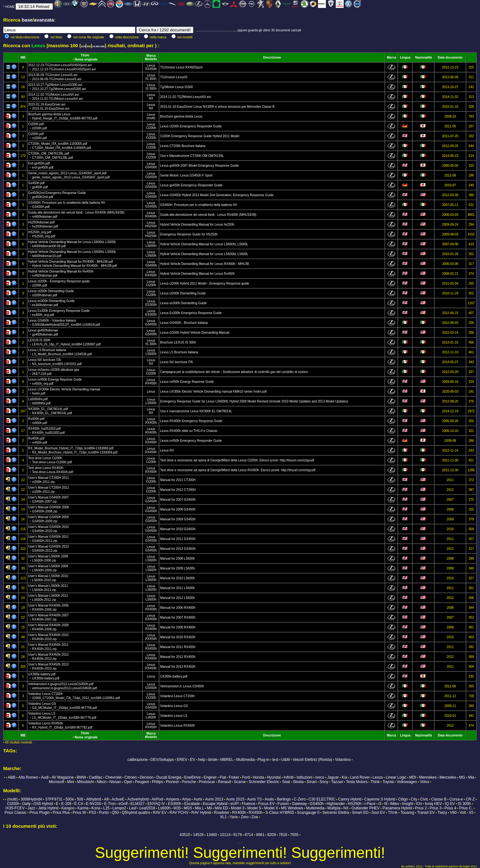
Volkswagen (407, 782)
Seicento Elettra (336, 813)
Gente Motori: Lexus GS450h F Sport (186, 175)
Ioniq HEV (433, 804)
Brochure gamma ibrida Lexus (181, 116)
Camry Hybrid (350, 799)
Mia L (199, 808)
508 (80, 799)
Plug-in (263, 760)
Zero (245, 817)
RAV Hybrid (201, 813)
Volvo (424, 782)
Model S (254, 808)
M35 (177, 808)
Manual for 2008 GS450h (178, 509)
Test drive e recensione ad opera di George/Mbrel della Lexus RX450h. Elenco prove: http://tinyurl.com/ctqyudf (238, 470)
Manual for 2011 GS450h (178, 539)
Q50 (115, 813)
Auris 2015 (235, 799)
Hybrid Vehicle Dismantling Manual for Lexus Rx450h (198, 274)
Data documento (450, 58)
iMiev (395, 804)
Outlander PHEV (366, 808)
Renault (224, 782)
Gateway (299, 804)
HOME (10, 7)
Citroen (130, 777)
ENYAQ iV (156, 804)
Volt (463, 813)
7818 (283, 835)
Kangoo (68, 808)
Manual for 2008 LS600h (178, 559)
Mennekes (428, 777)
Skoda (298, 782)
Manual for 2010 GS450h (178, 529)
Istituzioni (304, 777)
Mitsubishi (85, 782)
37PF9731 (54, 799)
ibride (213, 760)
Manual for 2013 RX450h (178, 667)
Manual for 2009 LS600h (178, 568)
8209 (272, 835)
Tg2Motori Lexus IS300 (176, 87)
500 (89, 46)
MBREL (227, 760)
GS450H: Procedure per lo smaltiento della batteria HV (199, 205)
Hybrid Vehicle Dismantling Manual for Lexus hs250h (197, 225)
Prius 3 (435, 808)
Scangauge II (308, 813)
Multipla (334, 808)
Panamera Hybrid (397, 808)
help (202, 760)
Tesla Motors (357, 782)
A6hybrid (93, 799)
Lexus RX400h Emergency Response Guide (191, 421)
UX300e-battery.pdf (174, 676)
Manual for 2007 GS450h (178, 500)
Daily (26, 804)
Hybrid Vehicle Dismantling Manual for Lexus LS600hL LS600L (204, 244)
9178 (238, 835)
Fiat (223, 777)
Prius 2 (421, 808)
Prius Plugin (40, 813)
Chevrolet (113, 777)
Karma (83, 808)
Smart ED (360, 813)
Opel (128, 782)
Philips (157, 782)
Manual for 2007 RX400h (178, 617)
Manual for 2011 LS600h (178, 588)
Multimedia (245, 760)
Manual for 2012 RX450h (178, 657)
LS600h (151, 246)
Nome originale (86, 59)
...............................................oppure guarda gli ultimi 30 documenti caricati (249, 30)
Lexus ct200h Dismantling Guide (183, 293)
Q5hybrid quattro (136, 813)
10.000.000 (98, 46)
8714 (249, 835)
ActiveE (118, 799)
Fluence (248, 804)
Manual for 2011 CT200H (178, 480)
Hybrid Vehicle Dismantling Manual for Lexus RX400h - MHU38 (204, 264)
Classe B (439, 799)
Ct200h (151, 128)
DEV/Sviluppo (162, 760)
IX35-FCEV (15, 808)
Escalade (192, 804)
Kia (344, 777)
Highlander (336, 804)
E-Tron (110, 804)
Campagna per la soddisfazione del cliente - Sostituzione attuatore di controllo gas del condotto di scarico (234, 372)
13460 (212, 835)
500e (70, 799)
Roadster (221, 813)
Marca (151, 56)
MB (23, 58)
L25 (106, 808)
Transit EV (426, 813)
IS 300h (151, 79)
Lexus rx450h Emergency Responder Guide (191, 441)
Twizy (442, 813)
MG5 (188, 808)
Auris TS (255, 799)
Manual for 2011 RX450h (178, 647)
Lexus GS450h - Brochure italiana (184, 323)
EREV (182, 760)
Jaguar (333, 777)
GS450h (151, 167)
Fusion (283, 804)
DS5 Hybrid (43, 804)
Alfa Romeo (28, 777)
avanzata (44, 20)
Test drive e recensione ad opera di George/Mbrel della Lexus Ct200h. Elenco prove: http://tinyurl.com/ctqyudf (237, 460)
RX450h (151, 69)
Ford (246, 777)
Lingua (405, 58)
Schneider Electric (264, 782)
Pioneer (172, 782)
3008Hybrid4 (31, 799)
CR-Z (470, 799)
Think (375, 782)
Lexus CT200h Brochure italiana (183, 146)
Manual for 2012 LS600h (178, 598)
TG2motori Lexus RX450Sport (181, 67)
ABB (11, 777)
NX (151, 98)
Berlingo (284, 799)
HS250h (151, 226)
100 (83, 46)
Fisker (234, 777)
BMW (81, 777)
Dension (146, 777)
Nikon (102, 782)
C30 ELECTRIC (322, 799)
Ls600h (151, 717)
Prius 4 (450, 808)
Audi (45, 777)
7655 (294, 835)
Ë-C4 (78, 804)
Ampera (172, 799)
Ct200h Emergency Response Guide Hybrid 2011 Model (200, 136)
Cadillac (96, 777)
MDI (413, 777)
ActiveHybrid (138, 799)
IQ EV (450, 804)
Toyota (388, 782)
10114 (225, 835)
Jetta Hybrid (48, 808)
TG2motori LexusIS (174, 77)
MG (462, 777)
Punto (104, 813)
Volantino (343, 760)
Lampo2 (119, 808)
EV (193, 760)
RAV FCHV (179, 813)
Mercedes (448, 777)
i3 (380, 804)
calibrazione (138, 760)
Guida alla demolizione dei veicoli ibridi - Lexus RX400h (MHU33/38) (208, 215)
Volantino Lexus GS (174, 706)
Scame (240, 782)
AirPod (157, 799)
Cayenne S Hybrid (380, 799)
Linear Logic (396, 777)
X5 (471, 813)
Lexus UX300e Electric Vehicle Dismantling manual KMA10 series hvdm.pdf (213, 392)
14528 (198, 835)
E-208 (66, 804)
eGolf (123, 804)
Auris (198, 799)
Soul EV (378, 813)
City (414, 799)
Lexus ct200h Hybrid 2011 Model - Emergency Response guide (205, 283)
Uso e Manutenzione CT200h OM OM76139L (192, 156)
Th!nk (393, 813)
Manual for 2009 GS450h (178, 519)
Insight (408, 804)
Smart (312, 782)
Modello (151, 59)
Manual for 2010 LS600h (178, 578)
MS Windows (292, 808)
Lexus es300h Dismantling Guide (183, 303)
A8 (106, 799)
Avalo (269, 799)
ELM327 (137, 804)
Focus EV (266, 804)
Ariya (186, 799)
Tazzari (337, 782)
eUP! (235, 804)
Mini (71, 782)
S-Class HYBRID (280, 813)
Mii (209, 808)
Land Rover (360, 777)
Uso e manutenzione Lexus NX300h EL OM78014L (196, 411)
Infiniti (289, 777)
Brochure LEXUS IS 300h (178, 342)
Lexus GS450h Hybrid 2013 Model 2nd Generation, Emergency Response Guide (217, 195)
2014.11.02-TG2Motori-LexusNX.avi (185, 97)
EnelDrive (192, 777)
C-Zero (300, 799)
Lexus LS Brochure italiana (179, 352)
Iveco (320, 777)
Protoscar (207, 782)
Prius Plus (61, 813)
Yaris (234, 817)
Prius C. (466, 808)
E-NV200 (94, 804)
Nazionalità (423, 58)
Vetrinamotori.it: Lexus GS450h (182, 686)
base (27, 20)
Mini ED (221, 808)
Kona (96, 808)
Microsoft (57, 782)
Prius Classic (15, 813)
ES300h (151, 305)
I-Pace (370, 804)
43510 (185, 835)
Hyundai (274, 777)
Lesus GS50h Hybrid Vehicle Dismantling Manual (195, 333)
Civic (424, 799)
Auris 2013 (214, 799)
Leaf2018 (147, 808)
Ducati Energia (169, 777)
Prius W (79, 813)
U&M (285, 760)
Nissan (115, 782)
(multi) (151, 118)
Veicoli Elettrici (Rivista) (312, 760)
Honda (258, 777)
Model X (271, 808)
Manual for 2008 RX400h (178, 627)
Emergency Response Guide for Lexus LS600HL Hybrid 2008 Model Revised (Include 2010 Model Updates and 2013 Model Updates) (254, 401)
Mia (471, 777)
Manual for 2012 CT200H (178, 490)
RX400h (151, 216)
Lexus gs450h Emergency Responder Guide (191, 185)
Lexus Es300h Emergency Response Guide (191, 313)
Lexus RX (167, 450)
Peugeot (142, 782)
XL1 (223, 817)
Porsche (189, 782)
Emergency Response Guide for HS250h (189, 234)
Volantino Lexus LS (174, 716)
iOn (419, 804)
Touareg (407, 813)
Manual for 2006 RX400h (178, 608)
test (275, 760)
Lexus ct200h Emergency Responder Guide (191, 126)
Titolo (85, 55)
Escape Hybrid (215, 804)
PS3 (92, 813)
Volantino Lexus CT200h (177, 696)
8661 (260, 835)
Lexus (151, 65)
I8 (386, 804)
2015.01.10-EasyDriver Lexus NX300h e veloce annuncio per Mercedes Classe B (217, 107)
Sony (324, 782)
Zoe (255, 817)
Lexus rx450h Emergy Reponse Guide (187, 382)
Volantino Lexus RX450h (178, 726)
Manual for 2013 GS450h (178, 549)
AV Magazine (62, 777)
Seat (286, 782)
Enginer (210, 777)
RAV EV (160, 813)
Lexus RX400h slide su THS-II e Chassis (189, 431)
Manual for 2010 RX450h (178, 637)
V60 (453, 813)
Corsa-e (456, 799)
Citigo (403, 799)
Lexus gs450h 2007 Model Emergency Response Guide (199, 166)
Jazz (32, 808)
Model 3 (238, 808)
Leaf (133, 808)
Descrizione (272, 58)
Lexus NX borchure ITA (176, 362)
